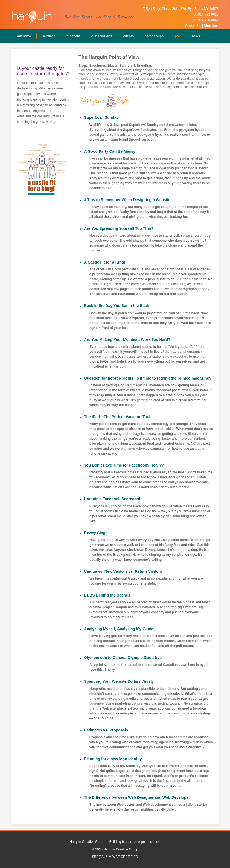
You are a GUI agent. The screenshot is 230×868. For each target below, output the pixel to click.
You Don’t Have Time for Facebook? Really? (124, 465)
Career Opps (154, 36)
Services (49, 36)
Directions (211, 26)
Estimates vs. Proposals (106, 730)
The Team (73, 36)
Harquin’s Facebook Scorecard (112, 499)
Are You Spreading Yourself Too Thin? (119, 228)
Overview (24, 36)
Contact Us (193, 26)
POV (178, 36)
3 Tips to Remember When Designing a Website (127, 200)
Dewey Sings (96, 533)
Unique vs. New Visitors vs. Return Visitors (123, 571)
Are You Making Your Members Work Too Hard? (127, 340)
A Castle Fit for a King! (104, 262)
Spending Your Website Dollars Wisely (119, 681)
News (196, 36)
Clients (129, 36)
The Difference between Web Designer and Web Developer (137, 797)
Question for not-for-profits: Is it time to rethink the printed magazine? (148, 378)
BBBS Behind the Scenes (107, 595)
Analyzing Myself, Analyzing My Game (119, 629)
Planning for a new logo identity (113, 759)
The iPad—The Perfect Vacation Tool (117, 417)
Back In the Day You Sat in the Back (117, 306)
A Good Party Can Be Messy (110, 151)
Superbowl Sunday (101, 117)
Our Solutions (102, 36)
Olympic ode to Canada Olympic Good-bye (123, 658)
